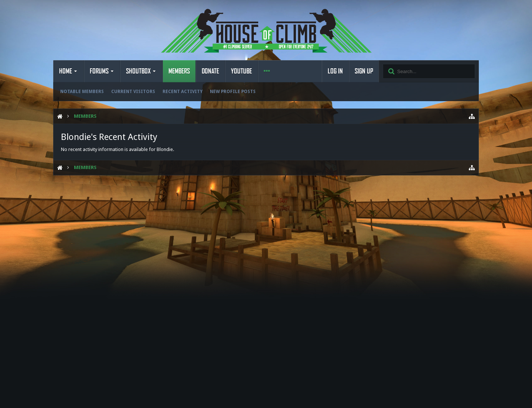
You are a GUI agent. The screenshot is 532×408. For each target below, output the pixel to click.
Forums (99, 71)
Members (179, 71)
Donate (210, 71)
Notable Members (82, 92)
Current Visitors (133, 92)
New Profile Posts (233, 92)
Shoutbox (138, 71)
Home (66, 71)
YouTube (241, 71)
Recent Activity (183, 92)
